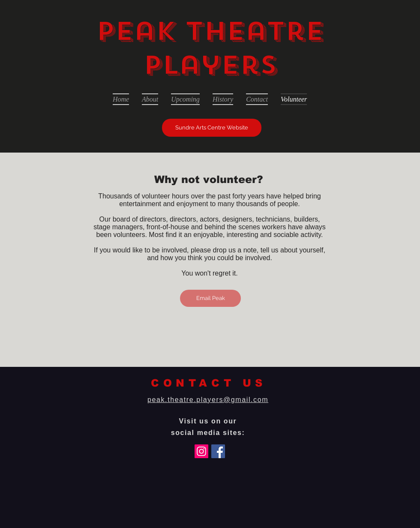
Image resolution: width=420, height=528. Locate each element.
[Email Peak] (210, 298)
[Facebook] (218, 451)
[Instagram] (201, 451)
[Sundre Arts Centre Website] (212, 128)
